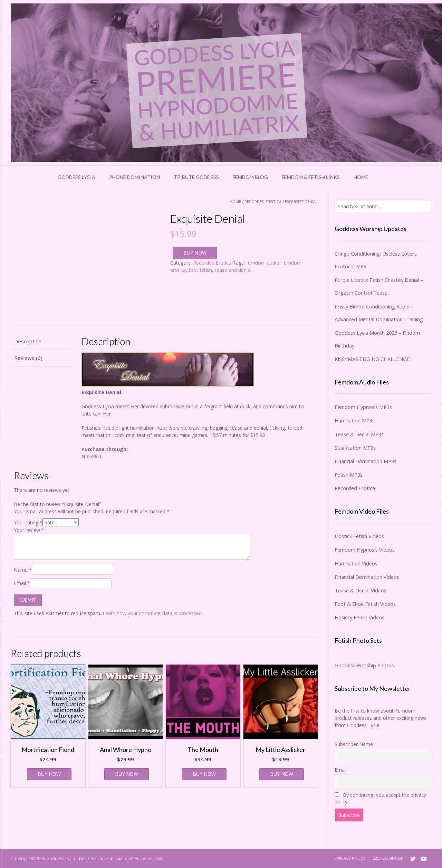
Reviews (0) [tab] (28, 358)
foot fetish (200, 270)
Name (23, 570)
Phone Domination (134, 177)
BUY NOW (195, 253)
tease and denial (233, 270)
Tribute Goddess (196, 177)
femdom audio (263, 263)
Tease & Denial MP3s (359, 434)
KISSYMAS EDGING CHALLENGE (372, 359)
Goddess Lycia (76, 177)
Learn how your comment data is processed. (153, 613)
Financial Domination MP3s (366, 461)
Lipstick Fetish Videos (359, 536)
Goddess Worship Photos (364, 665)
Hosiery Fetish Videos (359, 617)
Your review (29, 530)
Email (22, 583)
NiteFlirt (92, 456)
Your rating (28, 522)
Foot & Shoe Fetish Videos (365, 604)
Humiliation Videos (356, 563)
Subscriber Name (354, 744)
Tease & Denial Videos (361, 590)
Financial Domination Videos (367, 577)
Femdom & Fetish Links (311, 177)
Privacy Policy (350, 858)
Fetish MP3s (349, 475)
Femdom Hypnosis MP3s (363, 407)
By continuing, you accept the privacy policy (380, 798)
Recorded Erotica (263, 202)
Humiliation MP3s (355, 420)
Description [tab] (28, 341)
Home (361, 177)
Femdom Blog (250, 177)
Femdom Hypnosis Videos (365, 550)
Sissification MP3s (355, 448)
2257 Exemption (388, 858)
